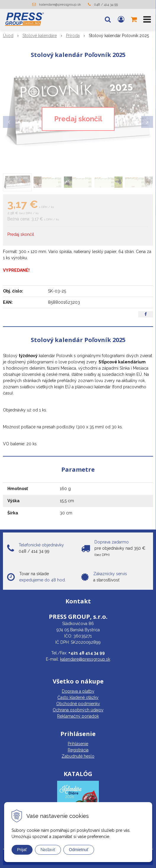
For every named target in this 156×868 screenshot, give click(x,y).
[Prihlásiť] (121, 19)
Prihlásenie (78, 744)
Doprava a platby (78, 691)
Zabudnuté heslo (78, 756)
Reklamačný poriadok (78, 716)
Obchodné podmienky (78, 704)
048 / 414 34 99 (106, 4)
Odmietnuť (79, 850)
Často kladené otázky (78, 697)
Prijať (22, 850)
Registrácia (78, 750)
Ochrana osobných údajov (78, 710)
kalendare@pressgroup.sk (60, 4)
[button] (108, 19)
